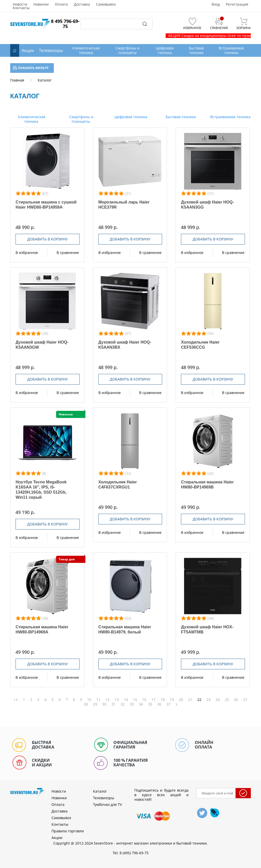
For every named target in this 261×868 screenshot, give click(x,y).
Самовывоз (106, 4)
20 (181, 700)
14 (126, 700)
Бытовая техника (180, 117)
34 (141, 704)
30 (104, 704)
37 (168, 704)
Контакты (21, 8)
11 (98, 700)
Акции (28, 50)
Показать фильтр (31, 68)
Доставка (82, 4)
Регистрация (237, 4)
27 (245, 700)
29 (95, 704)
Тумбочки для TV (107, 804)
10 (89, 700)
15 (135, 700)
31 (113, 704)
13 (117, 700)
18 (163, 700)
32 (123, 704)
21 (190, 700)
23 (208, 700)
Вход (216, 4)
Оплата (61, 4)
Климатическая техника (31, 119)
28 (86, 704)
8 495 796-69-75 (65, 24)
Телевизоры (51, 50)
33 (132, 704)
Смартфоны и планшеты (81, 119)
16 (144, 700)
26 (236, 700)
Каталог (100, 791)
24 (218, 700)
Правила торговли (68, 831)
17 (153, 700)
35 (150, 704)
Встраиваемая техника (230, 117)
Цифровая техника (130, 117)
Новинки (41, 4)
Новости (20, 4)
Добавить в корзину (48, 239)
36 (159, 704)
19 (172, 700)
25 (227, 700)
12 (108, 700)
